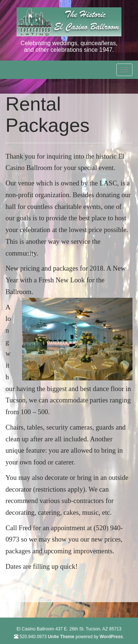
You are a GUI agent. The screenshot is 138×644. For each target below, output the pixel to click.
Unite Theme (61, 637)
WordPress (111, 637)
